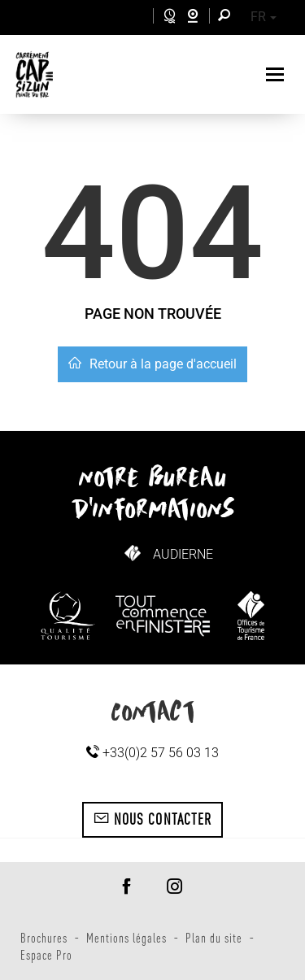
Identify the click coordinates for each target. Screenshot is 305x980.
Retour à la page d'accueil (152, 364)
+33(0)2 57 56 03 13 (152, 753)
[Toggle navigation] (277, 74)
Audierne (183, 554)
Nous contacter (153, 819)
